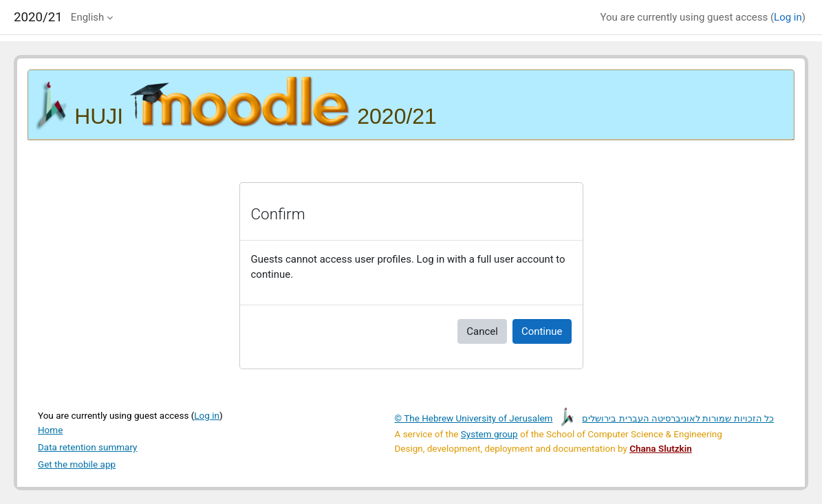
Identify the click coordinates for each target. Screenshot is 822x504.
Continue (542, 331)
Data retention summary (88, 447)
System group (489, 434)
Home (50, 430)
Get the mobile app (77, 464)
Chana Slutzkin (660, 448)
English (87, 17)
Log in (788, 17)
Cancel (482, 331)
